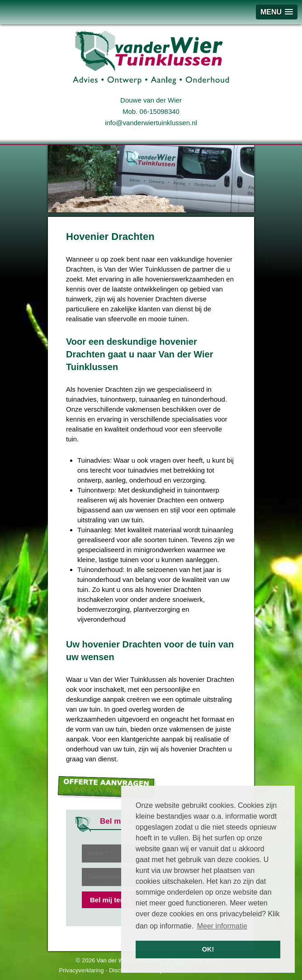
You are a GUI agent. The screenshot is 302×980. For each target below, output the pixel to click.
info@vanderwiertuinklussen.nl (151, 123)
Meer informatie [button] (222, 926)
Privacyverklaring (82, 970)
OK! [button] (208, 949)
